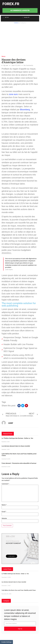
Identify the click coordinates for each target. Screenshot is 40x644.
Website (4, 518)
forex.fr (11, 4)
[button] (19, 406)
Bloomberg (25, 110)
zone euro (13, 94)
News (3, 56)
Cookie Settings (6, 642)
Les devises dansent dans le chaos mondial (16, 446)
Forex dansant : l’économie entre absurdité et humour (19, 463)
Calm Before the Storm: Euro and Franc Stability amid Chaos (19, 590)
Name (4, 505)
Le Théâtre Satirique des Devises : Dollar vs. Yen (17, 438)
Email (4, 512)
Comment (5, 484)
